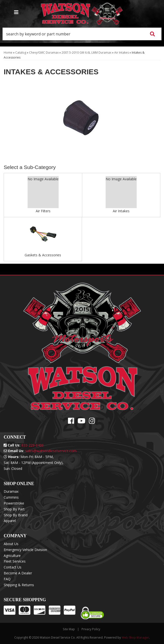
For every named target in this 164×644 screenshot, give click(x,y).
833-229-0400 (33, 445)
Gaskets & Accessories (43, 255)
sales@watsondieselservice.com (51, 451)
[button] (82, 34)
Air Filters (43, 211)
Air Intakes (121, 211)
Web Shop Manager (135, 637)
